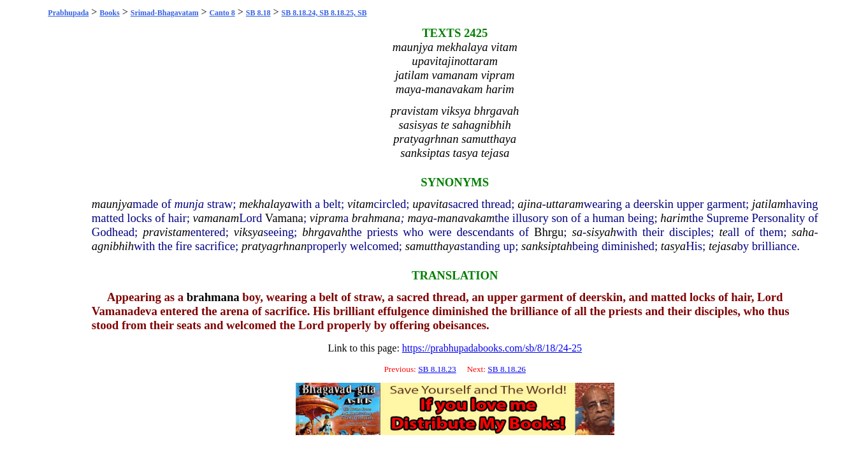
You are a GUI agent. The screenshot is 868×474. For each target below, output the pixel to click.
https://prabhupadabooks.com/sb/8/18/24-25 (492, 348)
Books (109, 13)
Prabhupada (68, 13)
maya (420, 218)
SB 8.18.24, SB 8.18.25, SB (324, 13)
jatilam (769, 204)
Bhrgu (549, 232)
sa (577, 232)
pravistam (167, 232)
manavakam (466, 218)
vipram (327, 218)
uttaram (565, 204)
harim (675, 218)
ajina (530, 204)
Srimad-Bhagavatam (165, 13)
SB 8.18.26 (507, 369)
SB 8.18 (258, 13)
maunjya (112, 204)
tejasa (723, 246)
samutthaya (433, 246)
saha (803, 232)
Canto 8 (222, 13)
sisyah (601, 232)
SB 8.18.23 (437, 369)
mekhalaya (265, 204)
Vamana (284, 218)
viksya (249, 232)
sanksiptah (547, 246)
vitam (360, 204)
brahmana (376, 218)
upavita (430, 204)
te (723, 232)
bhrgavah (325, 232)
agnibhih (113, 246)
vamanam (216, 218)
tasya (673, 246)
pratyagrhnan (274, 246)
